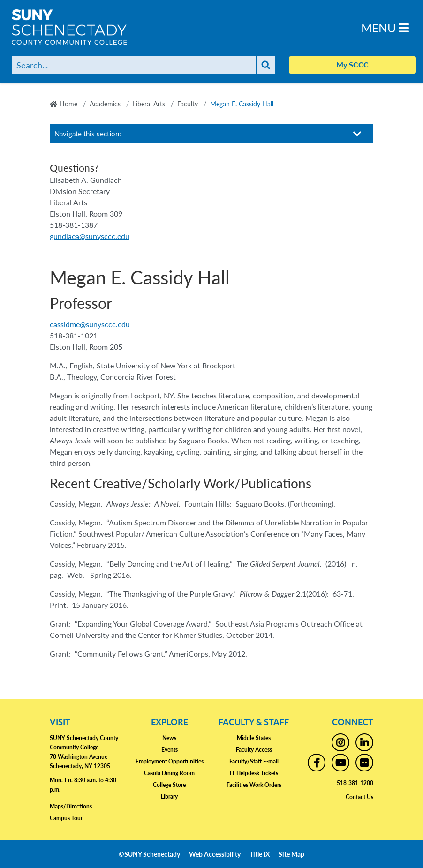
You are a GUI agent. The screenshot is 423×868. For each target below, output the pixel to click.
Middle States (254, 738)
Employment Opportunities (170, 761)
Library (169, 797)
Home (68, 104)
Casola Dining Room (169, 773)
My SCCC (352, 64)
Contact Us (359, 797)
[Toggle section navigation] (357, 134)
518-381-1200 (355, 783)
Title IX (260, 854)
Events (170, 750)
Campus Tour (66, 818)
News (169, 738)
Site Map (291, 854)
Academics (105, 104)
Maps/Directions (71, 806)
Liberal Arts (149, 104)
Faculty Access (254, 750)
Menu (385, 27)
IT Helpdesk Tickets (254, 773)
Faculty (188, 104)
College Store (169, 785)
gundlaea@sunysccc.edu (90, 236)
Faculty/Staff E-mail (254, 761)
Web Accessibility (215, 854)
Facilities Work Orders (254, 785)
